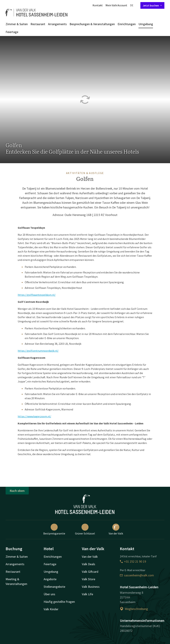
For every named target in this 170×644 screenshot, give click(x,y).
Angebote (50, 579)
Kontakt (98, 5)
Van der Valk (116, 529)
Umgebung (146, 24)
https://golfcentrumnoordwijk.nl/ (38, 351)
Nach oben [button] (17, 491)
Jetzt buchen (152, 5)
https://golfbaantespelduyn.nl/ (37, 295)
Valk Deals (89, 564)
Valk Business (91, 587)
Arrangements (57, 24)
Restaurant (38, 24)
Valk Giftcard (90, 572)
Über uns (49, 594)
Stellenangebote (54, 587)
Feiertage (12, 32)
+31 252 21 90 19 (133, 561)
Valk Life (87, 594)
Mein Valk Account (116, 5)
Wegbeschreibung (134, 609)
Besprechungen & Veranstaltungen (92, 24)
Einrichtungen (127, 24)
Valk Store (89, 579)
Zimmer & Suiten (17, 24)
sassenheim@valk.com (137, 575)
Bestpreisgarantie (54, 529)
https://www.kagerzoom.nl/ (34, 416)
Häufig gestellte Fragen (59, 602)
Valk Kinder (51, 609)
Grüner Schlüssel (85, 529)
